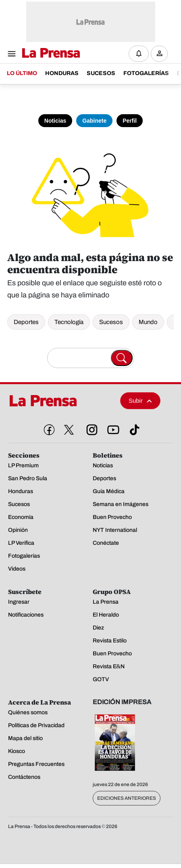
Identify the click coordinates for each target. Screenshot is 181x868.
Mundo (148, 322)
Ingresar (161, 60)
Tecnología (69, 322)
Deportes (26, 322)
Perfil (130, 121)
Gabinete (94, 121)
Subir (140, 401)
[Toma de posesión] (90, 109)
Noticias (55, 121)
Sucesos (111, 322)
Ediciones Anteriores (127, 798)
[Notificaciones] (139, 54)
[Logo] (49, 53)
